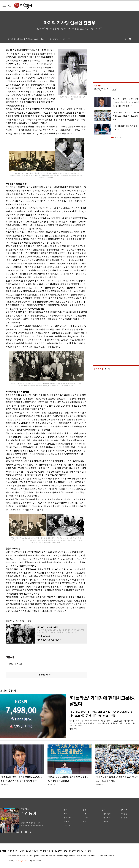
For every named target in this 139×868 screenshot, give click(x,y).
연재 (103, 810)
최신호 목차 (106, 814)
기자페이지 (106, 822)
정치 (66, 810)
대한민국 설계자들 (15, 621)
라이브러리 (106, 818)
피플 (84, 822)
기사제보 (124, 810)
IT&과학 (86, 818)
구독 (29, 621)
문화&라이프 (69, 818)
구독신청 (124, 814)
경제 (84, 810)
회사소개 (11, 851)
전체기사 (67, 825)
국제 (84, 814)
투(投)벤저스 (101, 89)
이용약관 (50, 851)
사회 (66, 814)
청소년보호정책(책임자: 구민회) (80, 851)
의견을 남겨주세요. (15, 664)
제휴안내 (35, 851)
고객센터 (43, 851)
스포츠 (67, 822)
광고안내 (124, 818)
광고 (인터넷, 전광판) (23, 851)
